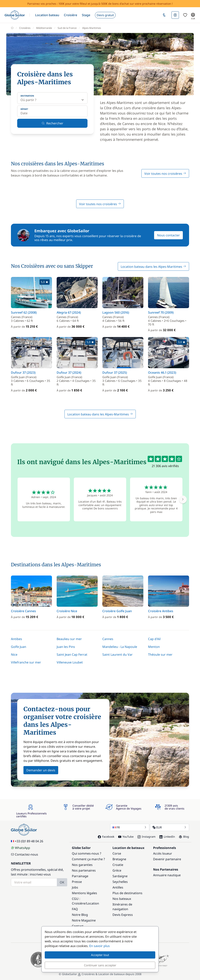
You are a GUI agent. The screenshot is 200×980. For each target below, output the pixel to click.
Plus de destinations (127, 893)
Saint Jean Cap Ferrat (72, 655)
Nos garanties (82, 865)
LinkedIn (167, 837)
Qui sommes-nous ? (87, 853)
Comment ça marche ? (88, 859)
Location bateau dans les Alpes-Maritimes (153, 267)
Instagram (146, 837)
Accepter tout (100, 955)
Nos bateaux (122, 899)
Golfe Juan (19, 647)
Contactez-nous (25, 854)
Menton (154, 647)
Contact (78, 926)
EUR (170, 827)
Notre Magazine (84, 920)
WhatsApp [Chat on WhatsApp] (21, 848)
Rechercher (52, 123)
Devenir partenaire (167, 859)
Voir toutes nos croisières (165, 174)
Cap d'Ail (154, 639)
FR (130, 827)
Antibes (17, 639)
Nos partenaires (84, 870)
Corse (117, 853)
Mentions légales (84, 893)
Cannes (108, 639)
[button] (47, 15)
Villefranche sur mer (26, 662)
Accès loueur (163, 853)
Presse (77, 882)
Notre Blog (80, 915)
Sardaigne (120, 876)
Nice (14, 655)
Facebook (106, 837)
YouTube (126, 837)
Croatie (118, 865)
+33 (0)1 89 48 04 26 (27, 841)
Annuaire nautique (167, 875)
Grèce (117, 870)
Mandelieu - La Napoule (120, 647)
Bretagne (119, 859)
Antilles (118, 887)
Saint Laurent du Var (117, 655)
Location (93, 903)
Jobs (75, 887)
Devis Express (123, 915)
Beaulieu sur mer (69, 639)
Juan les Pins (66, 647)
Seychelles (120, 882)
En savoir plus (100, 946)
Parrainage (80, 876)
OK (62, 882)
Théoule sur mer (160, 655)
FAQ (75, 909)
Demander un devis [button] (41, 770)
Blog (184, 837)
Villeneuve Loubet (70, 662)
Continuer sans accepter (100, 965)
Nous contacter (168, 235)
